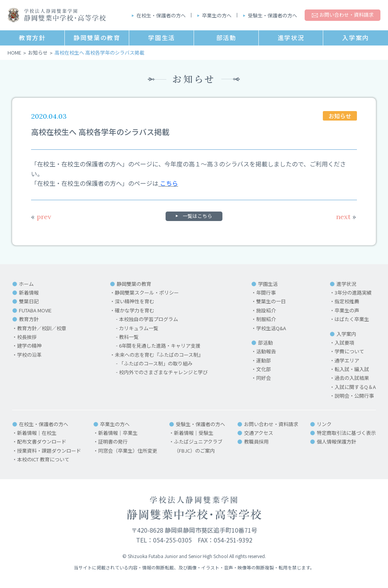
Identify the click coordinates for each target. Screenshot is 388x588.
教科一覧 (129, 337)
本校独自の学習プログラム (149, 319)
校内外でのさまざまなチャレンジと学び (163, 372)
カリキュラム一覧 (139, 328)
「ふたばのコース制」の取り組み (156, 363)
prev (41, 217)
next (346, 217)
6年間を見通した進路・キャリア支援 (160, 346)
